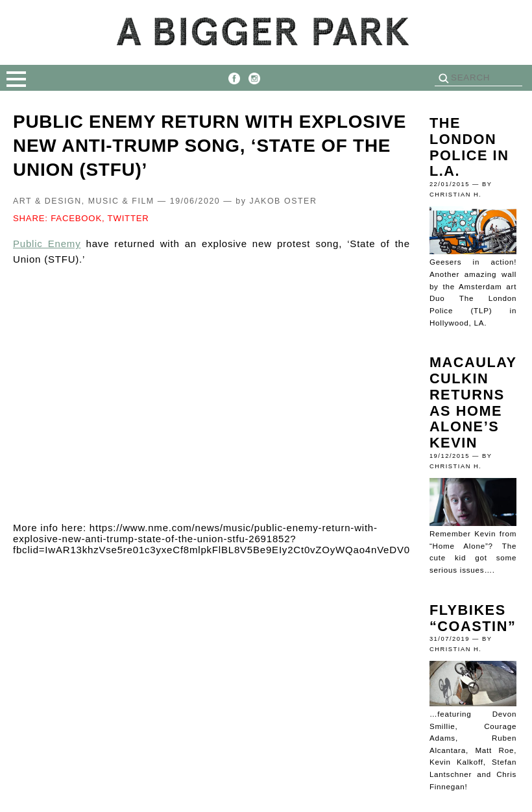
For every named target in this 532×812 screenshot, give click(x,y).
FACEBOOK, (78, 218)
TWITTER (128, 218)
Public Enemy (47, 244)
